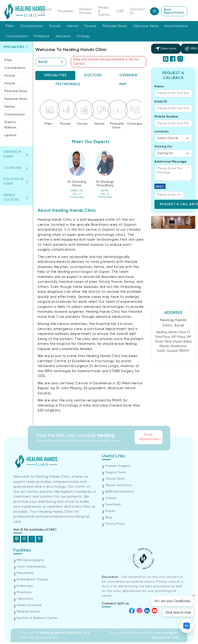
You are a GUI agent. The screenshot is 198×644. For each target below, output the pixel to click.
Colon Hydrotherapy (32, 567)
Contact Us (137, 11)
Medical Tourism (28, 612)
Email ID (161, 102)
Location (162, 132)
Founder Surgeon (118, 466)
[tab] (55, 76)
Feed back (113, 505)
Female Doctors (11, 197)
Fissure (90, 26)
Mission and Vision (119, 485)
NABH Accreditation (120, 492)
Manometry (25, 573)
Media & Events (104, 11)
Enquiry (110, 511)
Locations (12, 168)
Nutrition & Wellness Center (37, 618)
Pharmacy (24, 592)
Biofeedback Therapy (32, 579)
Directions (166, 49)
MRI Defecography (30, 560)
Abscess (63, 36)
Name (159, 86)
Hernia (72, 26)
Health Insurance (29, 605)
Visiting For (163, 147)
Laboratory (25, 599)
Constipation (32, 26)
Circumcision (17, 36)
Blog (108, 517)
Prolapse (42, 36)
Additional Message (170, 162)
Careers (111, 498)
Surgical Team (116, 472)
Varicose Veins (146, 26)
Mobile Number (167, 117)
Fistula (55, 26)
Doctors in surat (13, 182)
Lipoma (10, 135)
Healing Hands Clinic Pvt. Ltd (65, 633)
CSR (120, 11)
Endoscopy (25, 586)
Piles (10, 26)
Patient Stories (86, 11)
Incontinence (176, 26)
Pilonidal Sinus (115, 26)
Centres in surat (12, 154)
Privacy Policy (115, 524)
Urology (83, 36)
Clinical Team (115, 479)
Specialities (14, 47)
